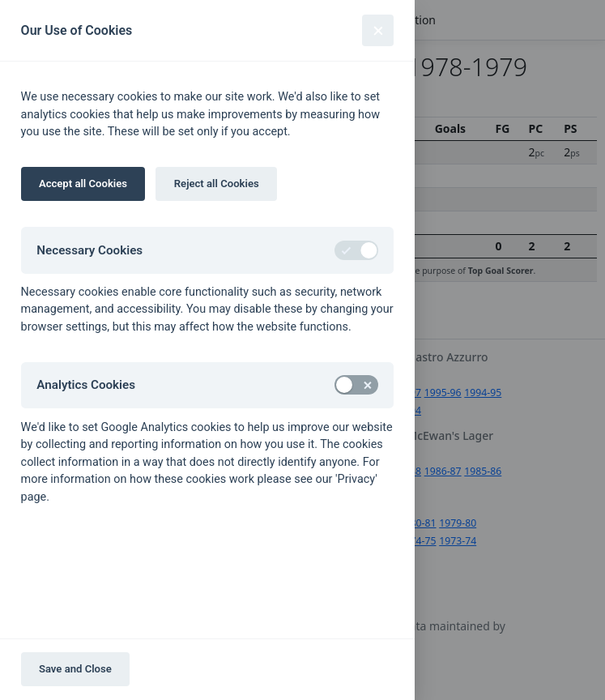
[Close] (378, 30)
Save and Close (75, 669)
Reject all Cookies (217, 184)
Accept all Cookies (83, 184)
